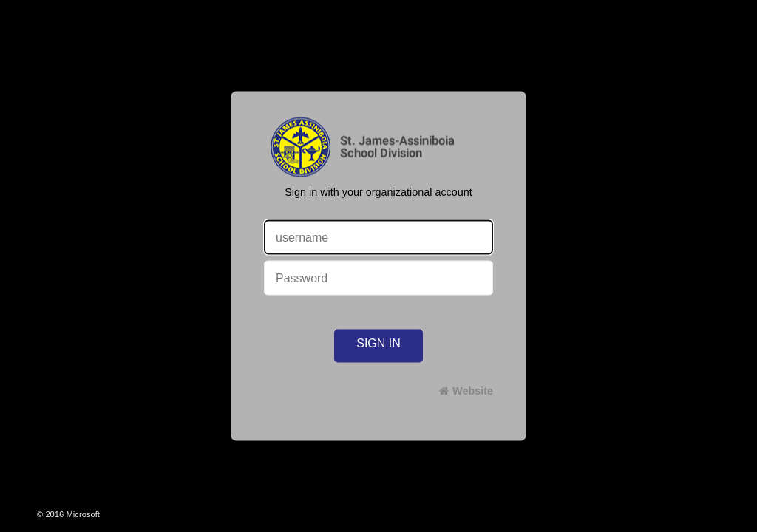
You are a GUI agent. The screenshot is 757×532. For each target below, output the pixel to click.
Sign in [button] (378, 343)
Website (473, 391)
